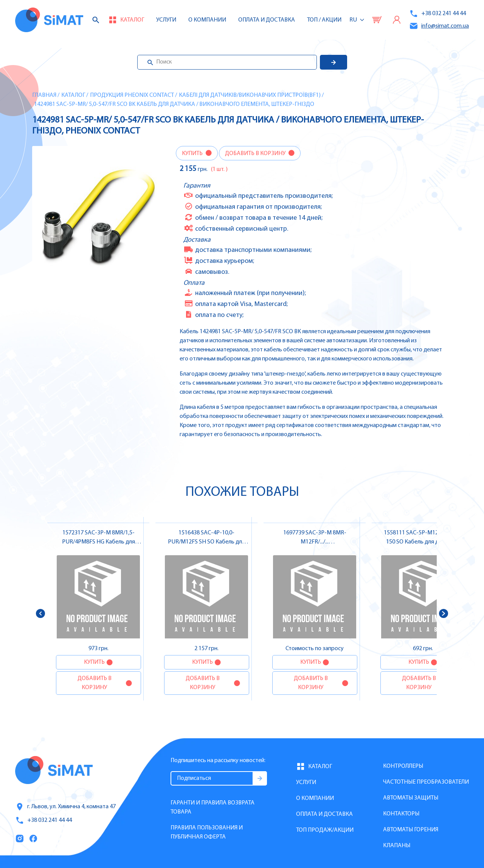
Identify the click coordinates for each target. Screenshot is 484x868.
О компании (315, 798)
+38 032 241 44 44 (437, 14)
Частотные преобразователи (426, 782)
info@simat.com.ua (439, 26)
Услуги (166, 20)
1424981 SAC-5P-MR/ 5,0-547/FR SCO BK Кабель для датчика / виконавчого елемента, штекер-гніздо (174, 104)
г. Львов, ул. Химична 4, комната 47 (65, 807)
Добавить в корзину (256, 154)
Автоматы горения (411, 830)
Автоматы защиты (411, 798)
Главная (44, 95)
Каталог (73, 95)
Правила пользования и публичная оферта (207, 832)
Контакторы (401, 814)
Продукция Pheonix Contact (132, 95)
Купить (193, 154)
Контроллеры (403, 766)
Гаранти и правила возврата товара (213, 807)
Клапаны (397, 846)
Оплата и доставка (267, 20)
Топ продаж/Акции (325, 830)
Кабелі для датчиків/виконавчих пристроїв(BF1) (250, 95)
